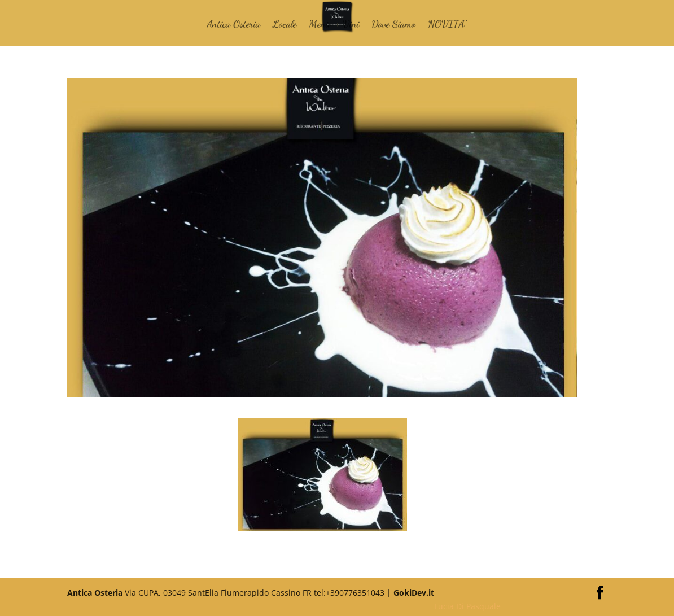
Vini (351, 25)
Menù (320, 25)
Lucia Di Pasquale (467, 606)
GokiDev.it (414, 593)
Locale (285, 25)
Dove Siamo (393, 25)
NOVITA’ (447, 25)
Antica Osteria (233, 25)
